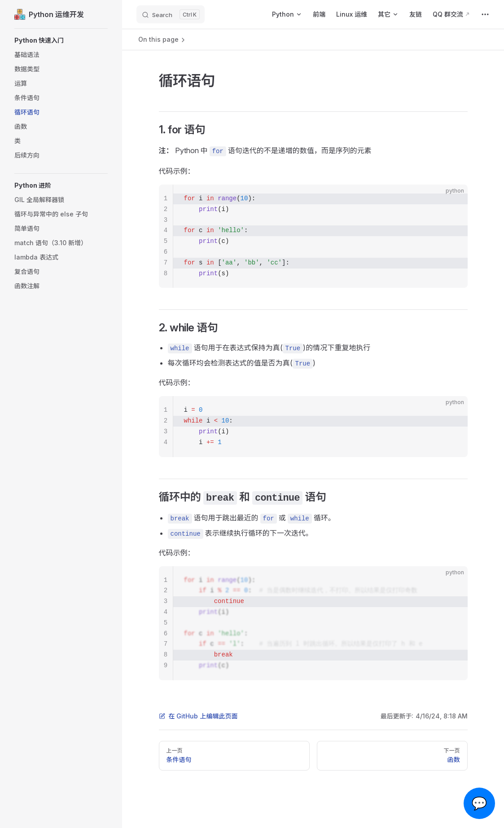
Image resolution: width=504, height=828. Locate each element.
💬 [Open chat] (480, 803)
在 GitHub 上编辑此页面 (198, 716)
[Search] (171, 14)
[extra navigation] (485, 14)
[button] (61, 40)
